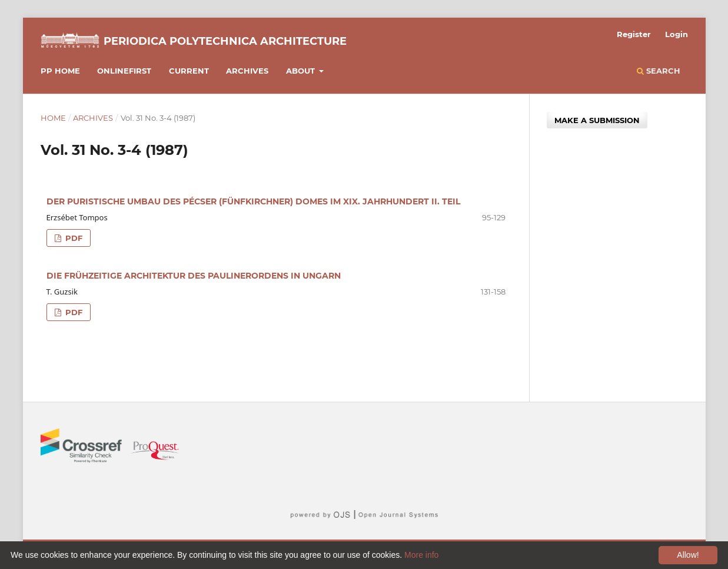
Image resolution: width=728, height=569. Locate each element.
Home (53, 118)
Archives (247, 71)
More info (421, 555)
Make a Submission (597, 120)
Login (677, 34)
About (302, 71)
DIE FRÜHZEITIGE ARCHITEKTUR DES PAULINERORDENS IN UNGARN (194, 276)
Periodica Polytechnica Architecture (225, 41)
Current (189, 71)
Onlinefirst (124, 71)
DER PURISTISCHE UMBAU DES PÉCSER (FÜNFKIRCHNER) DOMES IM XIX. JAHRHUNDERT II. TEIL (253, 201)
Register (634, 34)
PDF (73, 238)
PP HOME (60, 71)
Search (659, 71)
